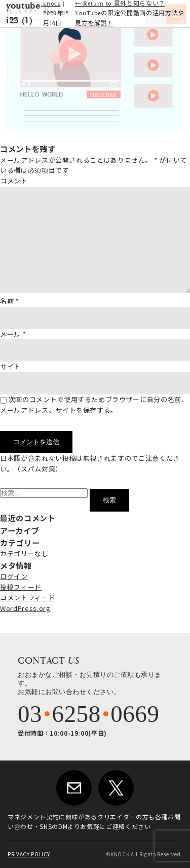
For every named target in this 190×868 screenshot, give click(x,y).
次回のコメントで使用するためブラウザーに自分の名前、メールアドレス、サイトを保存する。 (94, 405)
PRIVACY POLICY (29, 854)
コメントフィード (28, 598)
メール (13, 334)
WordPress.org (25, 608)
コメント (14, 181)
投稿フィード (21, 587)
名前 (10, 301)
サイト (10, 366)
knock (52, 4)
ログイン (14, 576)
